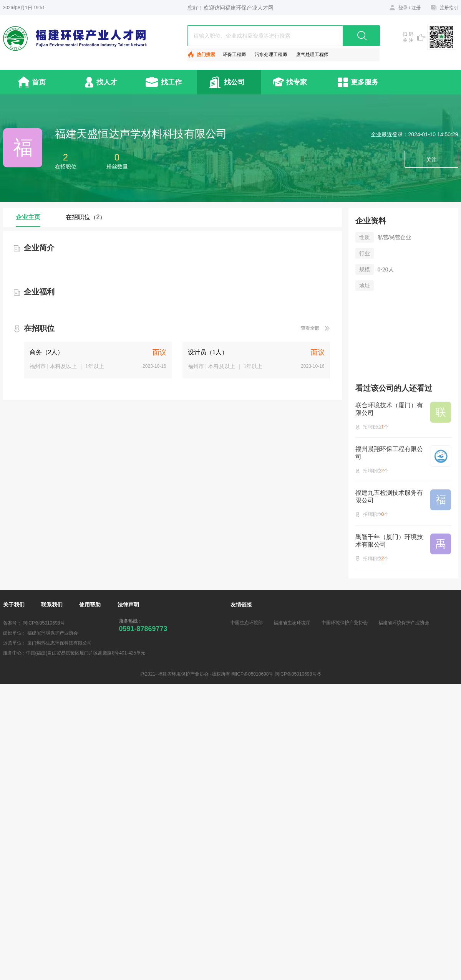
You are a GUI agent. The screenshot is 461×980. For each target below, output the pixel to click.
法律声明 (128, 605)
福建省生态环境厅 (292, 623)
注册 (416, 8)
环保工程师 (234, 55)
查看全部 (310, 328)
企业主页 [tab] (28, 217)
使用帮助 (90, 605)
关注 (431, 160)
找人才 (107, 82)
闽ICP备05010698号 (44, 623)
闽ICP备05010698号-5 (298, 674)
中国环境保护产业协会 (345, 623)
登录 (403, 8)
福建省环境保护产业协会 (404, 623)
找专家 (297, 82)
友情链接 (241, 605)
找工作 (171, 82)
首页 (39, 82)
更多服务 (365, 82)
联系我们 (52, 605)
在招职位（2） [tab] (86, 217)
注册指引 (449, 8)
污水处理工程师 (271, 55)
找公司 (234, 82)
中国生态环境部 (247, 623)
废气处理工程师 (312, 55)
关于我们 (14, 605)
